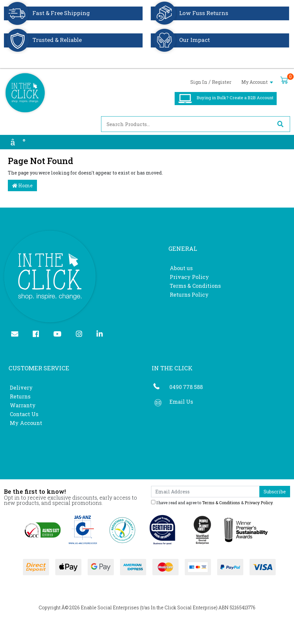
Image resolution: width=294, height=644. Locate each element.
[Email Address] (206, 492)
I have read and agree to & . (212, 502)
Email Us (181, 402)
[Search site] (280, 124)
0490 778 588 (186, 387)
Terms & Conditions (195, 286)
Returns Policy (189, 294)
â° (18, 142)
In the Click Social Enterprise (183, 607)
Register (222, 82)
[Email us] (17, 334)
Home (22, 185)
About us (181, 268)
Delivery (21, 387)
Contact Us (24, 414)
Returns (20, 396)
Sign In (199, 82)
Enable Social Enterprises (110, 607)
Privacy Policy (189, 277)
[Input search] (186, 124)
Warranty (23, 405)
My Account (257, 82)
